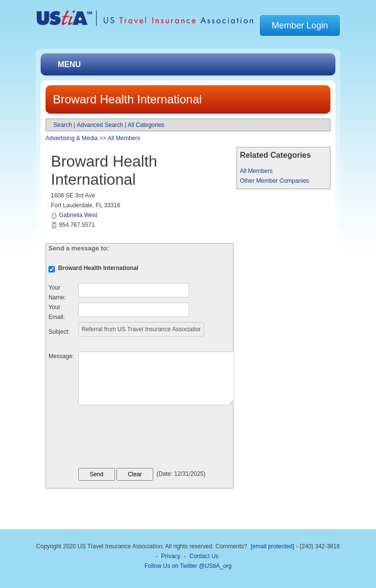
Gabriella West (78, 215)
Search (63, 125)
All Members (256, 171)
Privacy (171, 556)
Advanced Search (100, 125)
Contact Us (204, 556)
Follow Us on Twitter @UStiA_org (188, 566)
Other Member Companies (274, 181)
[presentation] (153, 439)
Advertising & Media (72, 138)
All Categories (146, 125)
